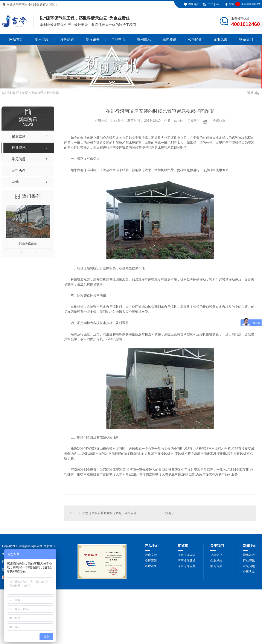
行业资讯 (53, 93)
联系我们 (246, 39)
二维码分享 (217, 121)
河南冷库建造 (28, 244)
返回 (253, 93)
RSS (211, 4)
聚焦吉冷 (249, 555)
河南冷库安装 (187, 566)
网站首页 (16, 39)
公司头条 (249, 572)
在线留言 (193, 4)
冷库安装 (42, 39)
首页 (25, 93)
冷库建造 (67, 39)
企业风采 (221, 39)
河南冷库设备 (187, 555)
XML (218, 4)
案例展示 (144, 39)
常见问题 (249, 566)
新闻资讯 (169, 39)
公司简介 (195, 39)
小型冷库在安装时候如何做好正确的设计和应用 (112, 513)
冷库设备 (93, 39)
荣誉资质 (216, 566)
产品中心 (118, 39)
